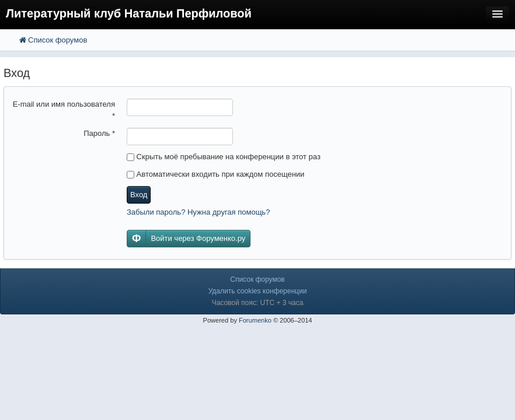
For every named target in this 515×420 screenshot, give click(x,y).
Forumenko (255, 320)
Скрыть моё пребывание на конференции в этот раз (224, 157)
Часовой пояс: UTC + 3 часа (258, 303)
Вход (139, 195)
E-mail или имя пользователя (64, 110)
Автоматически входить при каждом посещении (215, 174)
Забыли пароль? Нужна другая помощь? (198, 212)
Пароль (99, 133)
